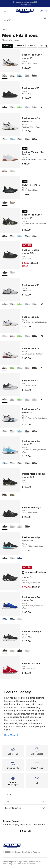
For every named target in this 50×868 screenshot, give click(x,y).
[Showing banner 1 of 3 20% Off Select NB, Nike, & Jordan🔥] (25, 4)
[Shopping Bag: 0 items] (46, 11)
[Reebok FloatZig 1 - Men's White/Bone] (12, 273)
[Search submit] (45, 20)
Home (4, 29)
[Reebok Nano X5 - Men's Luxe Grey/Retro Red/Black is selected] (5, 368)
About (25, 794)
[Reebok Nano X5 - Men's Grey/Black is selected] (5, 304)
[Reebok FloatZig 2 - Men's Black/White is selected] (5, 651)
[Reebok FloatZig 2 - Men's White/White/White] (20, 527)
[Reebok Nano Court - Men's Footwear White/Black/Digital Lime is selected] (5, 236)
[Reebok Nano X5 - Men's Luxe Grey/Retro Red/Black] (12, 107)
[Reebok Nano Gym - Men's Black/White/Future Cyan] (12, 619)
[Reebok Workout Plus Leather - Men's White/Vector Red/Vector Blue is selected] (5, 171)
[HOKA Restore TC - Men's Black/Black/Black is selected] (5, 203)
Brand (32, 46)
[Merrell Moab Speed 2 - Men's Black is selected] (5, 495)
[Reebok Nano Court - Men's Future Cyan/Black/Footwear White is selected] (5, 463)
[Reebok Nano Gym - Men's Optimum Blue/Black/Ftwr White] (20, 558)
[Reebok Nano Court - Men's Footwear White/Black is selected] (5, 139)
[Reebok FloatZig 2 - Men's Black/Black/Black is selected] (5, 527)
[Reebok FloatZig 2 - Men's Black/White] (27, 527)
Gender (20, 46)
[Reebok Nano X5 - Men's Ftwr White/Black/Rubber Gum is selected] (5, 336)
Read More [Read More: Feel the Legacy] (11, 735)
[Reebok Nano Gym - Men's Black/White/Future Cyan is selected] (5, 558)
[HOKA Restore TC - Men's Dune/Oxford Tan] (12, 203)
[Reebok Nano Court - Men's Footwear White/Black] (12, 76)
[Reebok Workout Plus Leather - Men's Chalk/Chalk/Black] (12, 171)
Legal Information (25, 808)
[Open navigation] (5, 11)
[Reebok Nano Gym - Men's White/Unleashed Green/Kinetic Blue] (12, 558)
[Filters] (8, 46)
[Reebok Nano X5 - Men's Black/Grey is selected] (5, 107)
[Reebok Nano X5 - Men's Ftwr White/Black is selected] (5, 400)
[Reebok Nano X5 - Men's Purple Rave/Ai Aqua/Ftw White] (27, 107)
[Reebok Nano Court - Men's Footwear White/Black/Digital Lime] (35, 76)
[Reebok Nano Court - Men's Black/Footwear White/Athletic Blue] (27, 76)
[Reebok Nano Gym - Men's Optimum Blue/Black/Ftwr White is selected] (5, 619)
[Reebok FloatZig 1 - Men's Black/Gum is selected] (5, 273)
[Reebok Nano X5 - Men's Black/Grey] (35, 336)
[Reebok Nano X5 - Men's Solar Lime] (20, 107)
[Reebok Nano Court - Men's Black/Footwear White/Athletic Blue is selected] (5, 431)
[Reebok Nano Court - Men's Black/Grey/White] (27, 139)
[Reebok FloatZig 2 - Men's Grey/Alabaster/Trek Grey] (12, 527)
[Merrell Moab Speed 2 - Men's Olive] (12, 495)
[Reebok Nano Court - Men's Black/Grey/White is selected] (5, 76)
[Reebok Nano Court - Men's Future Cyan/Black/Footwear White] (20, 76)
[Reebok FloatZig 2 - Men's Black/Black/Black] (20, 651)
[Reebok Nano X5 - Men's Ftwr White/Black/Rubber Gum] (35, 107)
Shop (25, 801)
